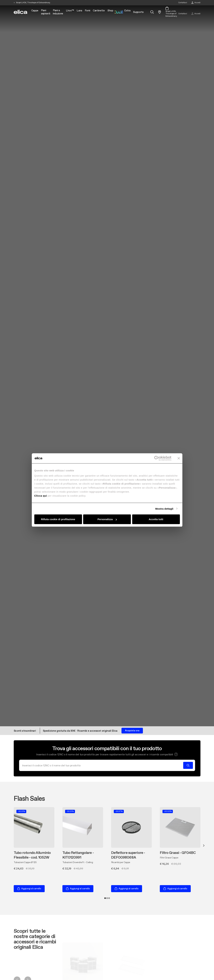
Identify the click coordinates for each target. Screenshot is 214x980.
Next (204, 846)
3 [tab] (109, 898)
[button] (176, 754)
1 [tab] (105, 898)
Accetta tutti (156, 519)
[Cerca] (102, 765)
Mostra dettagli (164, 509)
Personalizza (107, 519)
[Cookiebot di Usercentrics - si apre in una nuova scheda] (157, 458)
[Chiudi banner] (179, 458)
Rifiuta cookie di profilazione (58, 519)
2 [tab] (107, 898)
